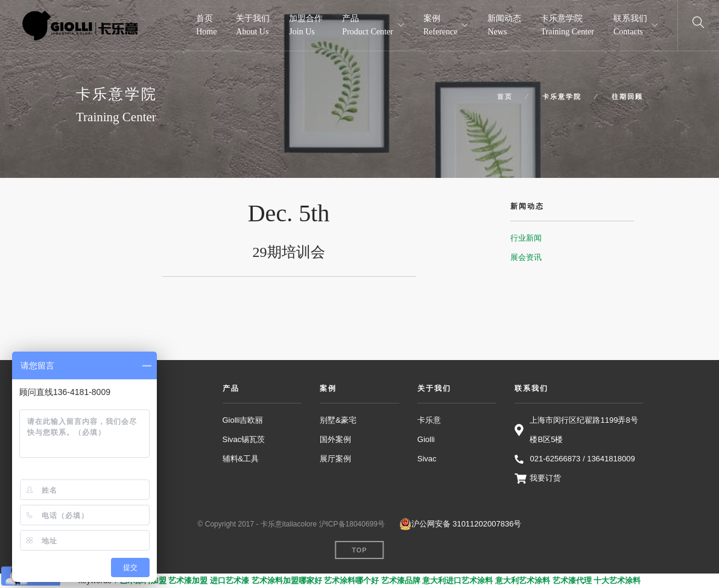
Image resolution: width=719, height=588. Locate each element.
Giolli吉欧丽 (243, 420)
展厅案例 (335, 459)
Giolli (426, 439)
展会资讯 (526, 257)
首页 (505, 97)
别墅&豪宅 (338, 420)
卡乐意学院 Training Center (567, 25)
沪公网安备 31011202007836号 (461, 524)
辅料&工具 (241, 459)
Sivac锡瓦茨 (244, 439)
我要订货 (545, 478)
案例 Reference (441, 25)
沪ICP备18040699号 (352, 524)
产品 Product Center (367, 25)
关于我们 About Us (253, 25)
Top (359, 550)
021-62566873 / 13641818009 (582, 459)
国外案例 (335, 439)
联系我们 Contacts (630, 25)
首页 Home (206, 25)
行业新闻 (526, 238)
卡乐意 (429, 420)
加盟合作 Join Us (306, 25)
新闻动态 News (504, 25)
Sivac (427, 459)
